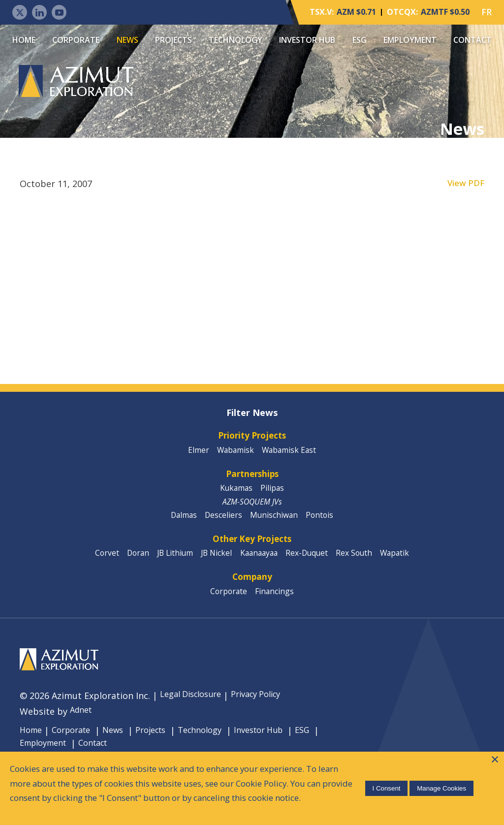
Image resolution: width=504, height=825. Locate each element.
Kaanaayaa (260, 562)
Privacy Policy (268, 707)
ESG (360, 40)
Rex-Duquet (311, 562)
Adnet (82, 723)
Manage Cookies (440, 778)
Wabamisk (235, 453)
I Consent (384, 778)
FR (487, 12)
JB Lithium (171, 562)
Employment (410, 40)
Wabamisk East (291, 453)
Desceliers (223, 522)
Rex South (360, 562)
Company (252, 587)
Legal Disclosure (195, 707)
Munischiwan (275, 522)
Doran (131, 562)
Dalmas (181, 522)
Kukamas (236, 493)
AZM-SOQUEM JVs (252, 508)
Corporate (76, 40)
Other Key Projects (252, 547)
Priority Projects (252, 438)
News (127, 40)
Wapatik (403, 562)
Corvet (98, 562)
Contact (472, 40)
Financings (276, 603)
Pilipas (273, 493)
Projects (173, 40)
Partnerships (252, 478)
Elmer (196, 453)
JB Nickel (215, 562)
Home (24, 40)
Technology (236, 40)
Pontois (322, 522)
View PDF (465, 185)
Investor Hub (307, 40)
